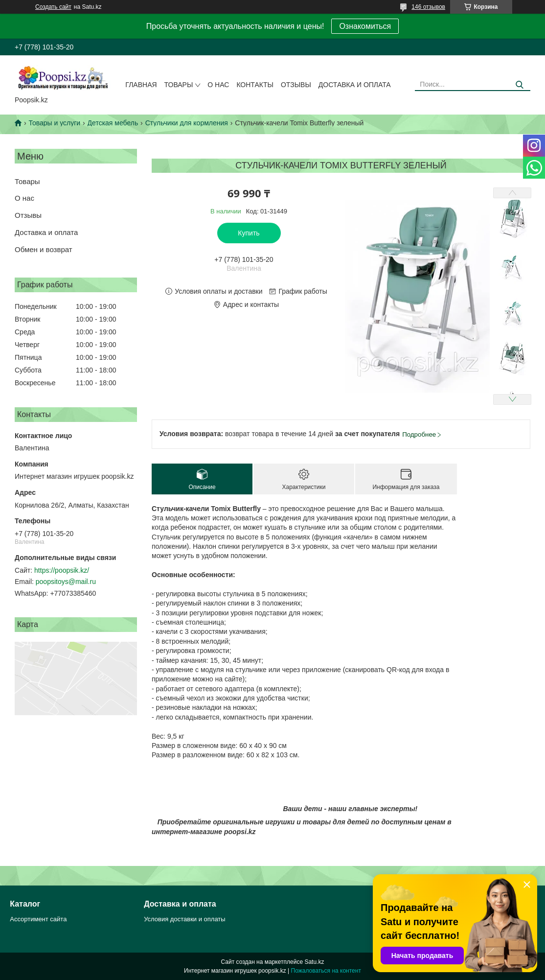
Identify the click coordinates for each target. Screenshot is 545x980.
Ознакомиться (365, 26)
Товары (179, 85)
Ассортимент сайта (38, 919)
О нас (218, 85)
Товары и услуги (54, 123)
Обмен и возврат (44, 249)
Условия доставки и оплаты (184, 919)
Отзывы (296, 85)
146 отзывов (428, 7)
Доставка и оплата (355, 85)
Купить (249, 233)
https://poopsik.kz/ (62, 570)
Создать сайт (53, 7)
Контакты (255, 85)
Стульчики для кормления (187, 123)
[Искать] (519, 85)
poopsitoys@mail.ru (66, 582)
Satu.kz (314, 962)
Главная (141, 85)
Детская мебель (113, 123)
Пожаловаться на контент (326, 971)
